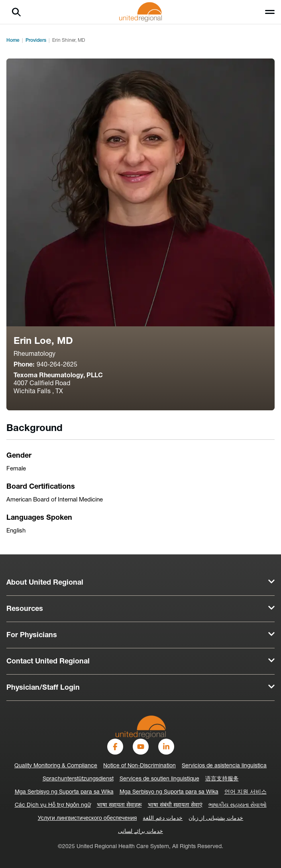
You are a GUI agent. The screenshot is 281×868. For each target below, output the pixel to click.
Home (13, 41)
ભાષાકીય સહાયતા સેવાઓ (238, 805)
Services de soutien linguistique (159, 779)
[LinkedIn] (166, 747)
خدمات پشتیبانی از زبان (216, 818)
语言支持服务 (222, 779)
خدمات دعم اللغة (163, 818)
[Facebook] (115, 747)
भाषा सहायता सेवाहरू (119, 805)
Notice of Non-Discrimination (140, 766)
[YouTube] (141, 747)
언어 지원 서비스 (246, 792)
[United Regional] (141, 727)
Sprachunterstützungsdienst (78, 779)
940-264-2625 (57, 365)
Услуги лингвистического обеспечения (87, 818)
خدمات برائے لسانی (140, 832)
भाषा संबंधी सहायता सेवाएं (175, 805)
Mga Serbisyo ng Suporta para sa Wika (64, 792)
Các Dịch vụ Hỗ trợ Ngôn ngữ (53, 805)
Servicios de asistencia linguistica (224, 766)
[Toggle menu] (270, 12)
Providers (36, 41)
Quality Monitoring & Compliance (56, 766)
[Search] (16, 12)
